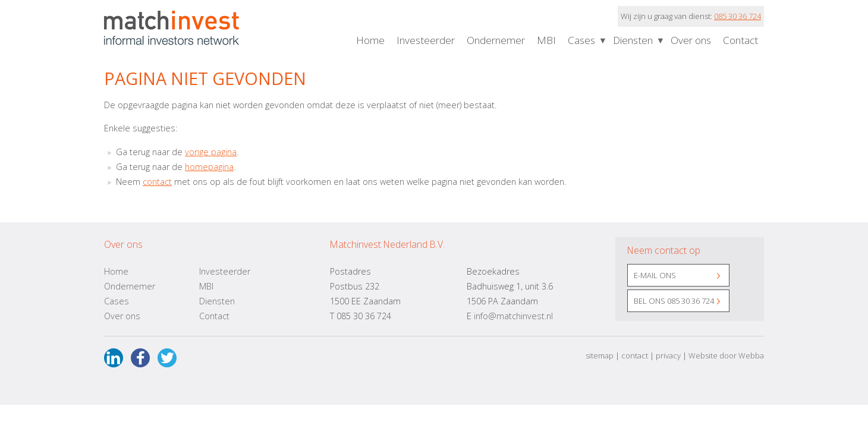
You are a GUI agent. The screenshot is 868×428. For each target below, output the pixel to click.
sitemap (600, 355)
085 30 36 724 (738, 16)
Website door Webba (726, 355)
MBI (546, 40)
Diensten (633, 40)
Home (370, 40)
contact (157, 182)
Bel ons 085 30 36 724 (674, 301)
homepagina (209, 167)
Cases (581, 40)
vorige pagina (211, 152)
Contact (740, 40)
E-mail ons (655, 275)
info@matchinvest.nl (513, 316)
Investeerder (426, 40)
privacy (668, 355)
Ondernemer (496, 40)
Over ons (691, 40)
